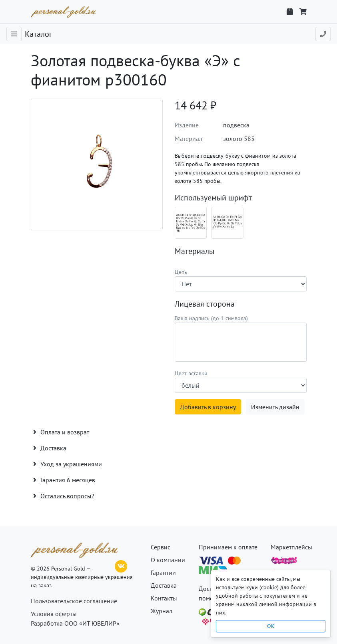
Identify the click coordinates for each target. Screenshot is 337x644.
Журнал (162, 611)
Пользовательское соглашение (74, 601)
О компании (168, 560)
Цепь (181, 272)
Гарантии (163, 573)
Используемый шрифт (213, 198)
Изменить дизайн (275, 407)
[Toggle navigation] (14, 34)
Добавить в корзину (208, 407)
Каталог (38, 34)
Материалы (194, 251)
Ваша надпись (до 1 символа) (211, 318)
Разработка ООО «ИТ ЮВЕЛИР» (75, 623)
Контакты (164, 598)
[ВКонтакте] (121, 565)
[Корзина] (303, 12)
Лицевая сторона (205, 304)
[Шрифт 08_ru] (191, 223)
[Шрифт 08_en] (227, 223)
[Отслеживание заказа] (290, 12)
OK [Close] (271, 626)
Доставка (164, 585)
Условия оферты (54, 614)
